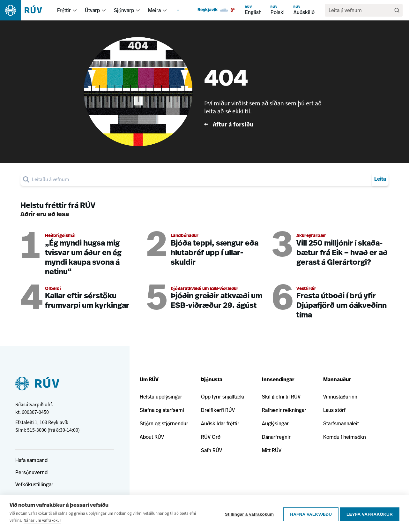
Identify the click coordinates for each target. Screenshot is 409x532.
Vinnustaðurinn (340, 397)
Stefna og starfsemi (162, 410)
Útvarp (92, 10)
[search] (361, 10)
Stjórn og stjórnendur (164, 423)
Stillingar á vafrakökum (247, 513)
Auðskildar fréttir (220, 423)
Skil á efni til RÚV (281, 397)
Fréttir (64, 10)
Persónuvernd (31, 472)
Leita (380, 179)
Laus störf (334, 410)
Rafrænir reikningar (284, 410)
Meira (154, 10)
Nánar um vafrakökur (42, 520)
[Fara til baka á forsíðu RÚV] (266, 124)
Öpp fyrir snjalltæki (223, 397)
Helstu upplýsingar (161, 397)
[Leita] (397, 10)
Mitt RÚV (272, 450)
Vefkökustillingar (34, 484)
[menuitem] (75, 10)
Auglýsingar (275, 423)
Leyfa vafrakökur (370, 513)
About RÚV (152, 437)
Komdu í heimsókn (345, 437)
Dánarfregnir (276, 437)
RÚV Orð (211, 437)
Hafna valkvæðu (309, 513)
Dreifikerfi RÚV (218, 410)
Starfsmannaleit (341, 423)
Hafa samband (31, 460)
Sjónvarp (124, 10)
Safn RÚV (212, 450)
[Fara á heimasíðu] (27, 10)
